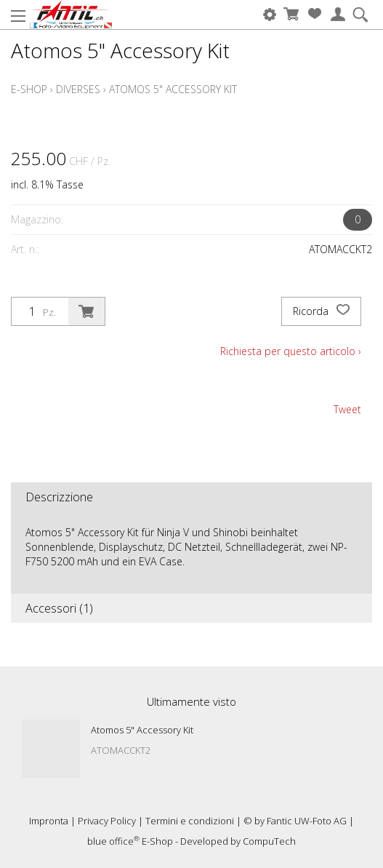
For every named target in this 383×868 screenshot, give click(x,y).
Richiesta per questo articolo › (291, 351)
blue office (113, 841)
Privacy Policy (107, 821)
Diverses (78, 89)
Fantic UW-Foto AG (307, 821)
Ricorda (321, 311)
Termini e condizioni (190, 821)
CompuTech (269, 841)
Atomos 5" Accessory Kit (173, 89)
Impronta (49, 821)
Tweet (347, 409)
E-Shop (29, 89)
